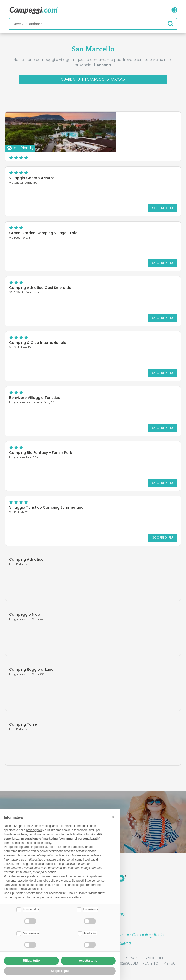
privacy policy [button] (35, 830)
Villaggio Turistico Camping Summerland (46, 507)
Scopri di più (138, 152)
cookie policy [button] (43, 843)
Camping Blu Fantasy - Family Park (41, 453)
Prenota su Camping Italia (136, 935)
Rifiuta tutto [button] (31, 961)
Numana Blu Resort (97, 123)
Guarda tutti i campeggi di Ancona (93, 79)
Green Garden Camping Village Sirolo (43, 233)
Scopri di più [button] (60, 971)
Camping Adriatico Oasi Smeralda (40, 288)
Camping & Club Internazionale (38, 343)
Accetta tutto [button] (88, 961)
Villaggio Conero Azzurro (32, 178)
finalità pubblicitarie (48, 864)
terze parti (70, 847)
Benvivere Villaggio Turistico (35, 398)
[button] (113, 817)
